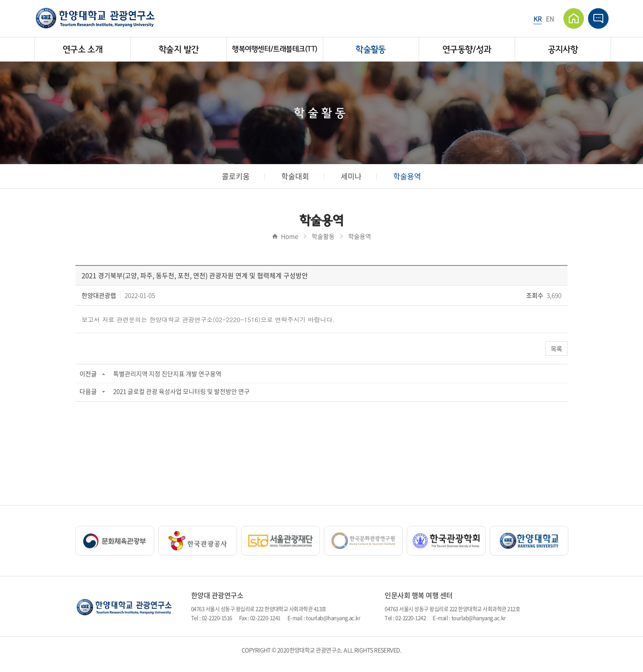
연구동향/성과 (467, 49)
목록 (556, 349)
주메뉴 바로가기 (0, 0)
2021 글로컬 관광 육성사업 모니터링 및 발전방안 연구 (181, 391)
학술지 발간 (179, 49)
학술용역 (407, 176)
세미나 (351, 176)
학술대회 (295, 176)
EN (550, 18)
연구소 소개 (83, 49)
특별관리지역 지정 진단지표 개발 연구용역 (167, 374)
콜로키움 (236, 176)
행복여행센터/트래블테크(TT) (275, 49)
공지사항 (563, 49)
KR (538, 18)
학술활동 (371, 49)
